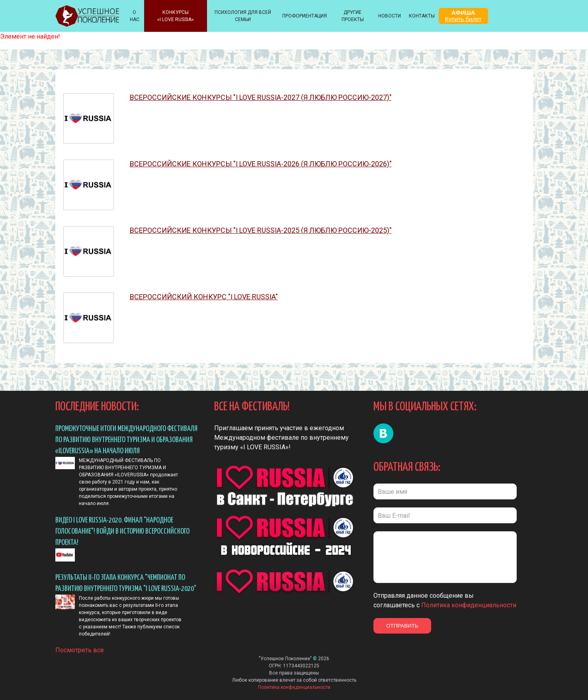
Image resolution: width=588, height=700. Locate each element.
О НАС (135, 16)
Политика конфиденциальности (469, 605)
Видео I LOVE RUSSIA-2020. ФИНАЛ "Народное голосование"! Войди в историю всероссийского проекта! (122, 531)
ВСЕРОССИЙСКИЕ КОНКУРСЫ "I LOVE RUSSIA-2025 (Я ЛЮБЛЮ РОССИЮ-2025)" (261, 231)
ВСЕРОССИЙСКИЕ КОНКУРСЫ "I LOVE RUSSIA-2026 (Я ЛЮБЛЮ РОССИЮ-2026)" (261, 164)
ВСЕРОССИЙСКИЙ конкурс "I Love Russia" (204, 297)
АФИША (463, 16)
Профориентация (305, 16)
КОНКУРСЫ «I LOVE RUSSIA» (176, 16)
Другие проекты (353, 16)
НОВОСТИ (390, 16)
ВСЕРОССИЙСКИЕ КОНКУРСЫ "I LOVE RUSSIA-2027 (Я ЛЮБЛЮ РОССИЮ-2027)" (261, 98)
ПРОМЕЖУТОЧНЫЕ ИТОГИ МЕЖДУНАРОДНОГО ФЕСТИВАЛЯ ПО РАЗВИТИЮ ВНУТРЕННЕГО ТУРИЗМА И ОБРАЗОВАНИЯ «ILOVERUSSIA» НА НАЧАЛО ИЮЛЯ (126, 440)
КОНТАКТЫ (422, 16)
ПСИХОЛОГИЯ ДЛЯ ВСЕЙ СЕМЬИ (243, 16)
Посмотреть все (80, 647)
